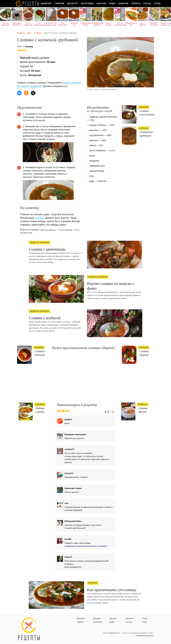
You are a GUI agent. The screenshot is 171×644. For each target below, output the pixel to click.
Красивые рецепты (17, 24)
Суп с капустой (28, 24)
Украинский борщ (85, 24)
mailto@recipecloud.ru (145, 636)
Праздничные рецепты (97, 24)
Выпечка (46, 4)
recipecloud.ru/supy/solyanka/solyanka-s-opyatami (86, 546)
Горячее (59, 4)
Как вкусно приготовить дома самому (28, 4)
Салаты (136, 4)
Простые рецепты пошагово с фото (29, 629)
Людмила (29, 46)
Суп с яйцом (108, 24)
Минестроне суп (131, 24)
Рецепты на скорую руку (51, 24)
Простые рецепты (49, 230)
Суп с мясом (143, 24)
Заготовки (87, 4)
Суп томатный (63, 24)
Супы (157, 4)
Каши (112, 4)
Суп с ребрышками (40, 24)
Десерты (72, 4)
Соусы (147, 4)
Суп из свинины (5, 24)
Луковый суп (74, 24)
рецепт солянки (34, 58)
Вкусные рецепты (154, 24)
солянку (39, 218)
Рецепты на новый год (166, 24)
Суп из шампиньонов (120, 24)
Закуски (101, 4)
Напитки (123, 4)
